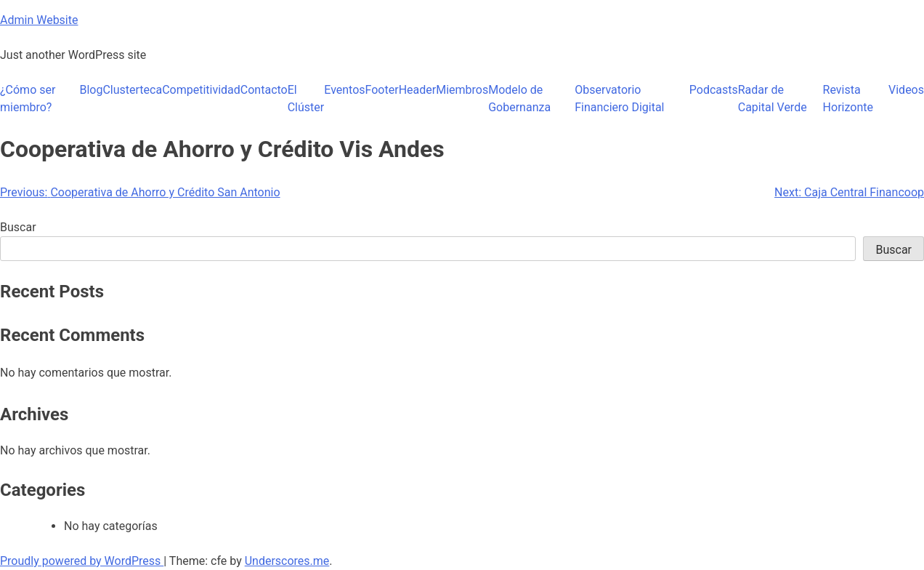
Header (418, 90)
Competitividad (201, 90)
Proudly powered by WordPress (82, 561)
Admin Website (39, 20)
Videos (906, 90)
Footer (382, 90)
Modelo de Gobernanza (519, 99)
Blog (91, 90)
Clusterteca (132, 90)
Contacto (264, 90)
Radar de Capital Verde (773, 99)
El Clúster (306, 99)
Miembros (462, 90)
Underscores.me (287, 561)
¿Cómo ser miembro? (28, 99)
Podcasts (714, 90)
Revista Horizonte (848, 99)
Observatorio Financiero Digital (619, 99)
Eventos (344, 90)
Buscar (18, 227)
